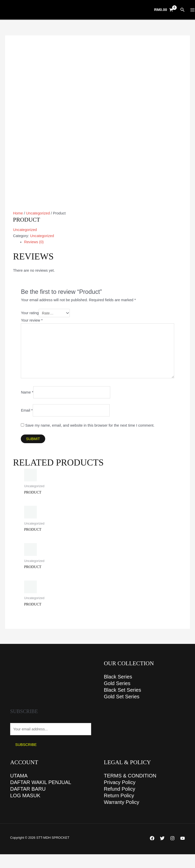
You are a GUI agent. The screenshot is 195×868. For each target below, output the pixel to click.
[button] (183, 10)
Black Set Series (123, 690)
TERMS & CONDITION (130, 776)
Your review (32, 320)
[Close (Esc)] (39, 859)
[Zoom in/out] (5, 859)
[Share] (27, 859)
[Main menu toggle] (192, 10)
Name (27, 392)
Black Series (118, 677)
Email (27, 410)
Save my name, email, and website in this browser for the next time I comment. (90, 425)
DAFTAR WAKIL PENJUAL (41, 782)
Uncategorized (38, 213)
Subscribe (26, 745)
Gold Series (117, 683)
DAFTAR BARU (28, 789)
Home (18, 213)
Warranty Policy (121, 802)
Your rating (30, 313)
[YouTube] (183, 838)
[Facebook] (152, 838)
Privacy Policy (120, 782)
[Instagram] (172, 838)
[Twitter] (162, 838)
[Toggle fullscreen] (16, 859)
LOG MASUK (25, 795)
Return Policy (119, 795)
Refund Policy (119, 789)
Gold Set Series (122, 697)
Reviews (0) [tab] (34, 242)
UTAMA (19, 776)
